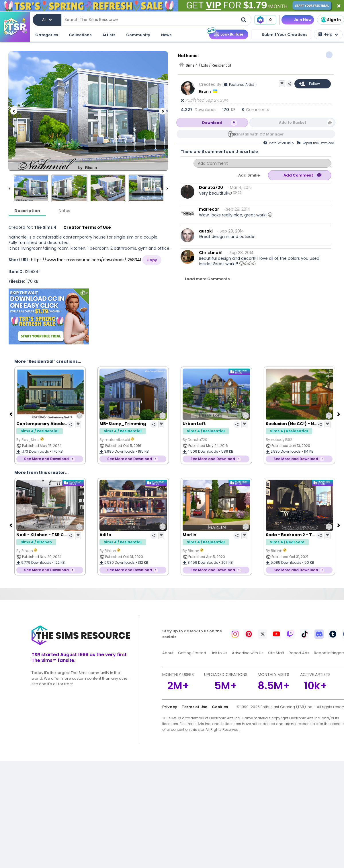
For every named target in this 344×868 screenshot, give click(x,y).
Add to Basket (293, 122)
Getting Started (192, 653)
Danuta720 (211, 187)
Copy (152, 260)
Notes (64, 211)
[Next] (163, 111)
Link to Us (219, 653)
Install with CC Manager (260, 134)
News (166, 35)
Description (27, 211)
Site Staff (276, 653)
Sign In (331, 20)
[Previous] (14, 111)
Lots (205, 65)
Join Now (303, 20)
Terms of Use (195, 707)
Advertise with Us (248, 653)
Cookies (220, 707)
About (168, 653)
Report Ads (299, 653)
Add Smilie (249, 175)
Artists (109, 35)
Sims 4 (192, 65)
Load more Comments (207, 279)
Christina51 (211, 253)
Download (212, 123)
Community (138, 35)
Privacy (170, 707)
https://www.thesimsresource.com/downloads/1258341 (86, 260)
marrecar (209, 209)
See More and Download (46, 459)
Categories (47, 35)
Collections (80, 35)
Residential (221, 65)
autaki (206, 231)
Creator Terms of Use (87, 227)
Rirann (205, 91)
